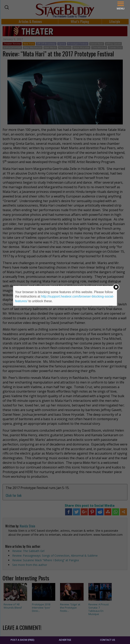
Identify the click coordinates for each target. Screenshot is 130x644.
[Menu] (121, 6)
